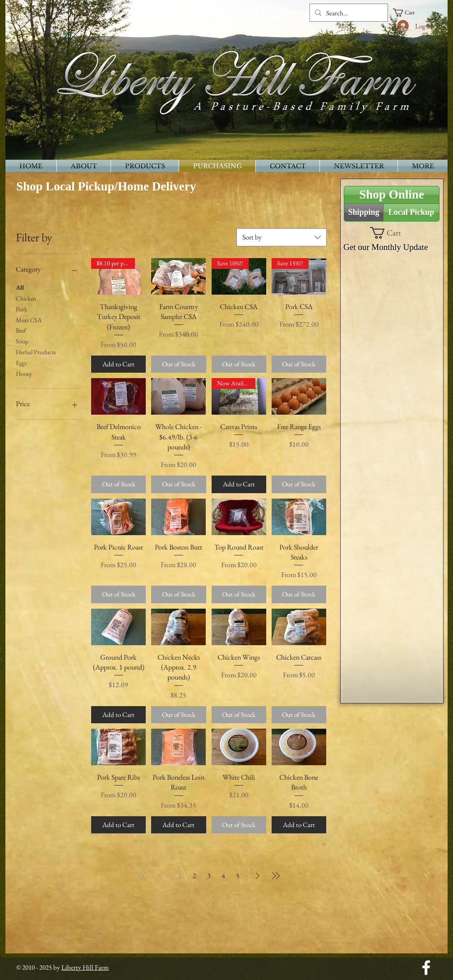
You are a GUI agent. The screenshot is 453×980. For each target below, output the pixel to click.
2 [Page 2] (194, 876)
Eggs (21, 362)
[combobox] (282, 237)
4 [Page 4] (223, 876)
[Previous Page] (160, 876)
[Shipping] (364, 213)
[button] (408, 13)
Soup (22, 341)
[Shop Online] (392, 195)
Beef (21, 330)
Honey (24, 373)
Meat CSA (29, 319)
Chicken (26, 298)
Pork (22, 309)
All (20, 287)
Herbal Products (36, 351)
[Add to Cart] (118, 364)
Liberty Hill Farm (85, 967)
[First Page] (142, 876)
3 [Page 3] (209, 876)
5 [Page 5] (238, 876)
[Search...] (347, 13)
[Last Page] (276, 876)
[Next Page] (258, 876)
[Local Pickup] (411, 213)
